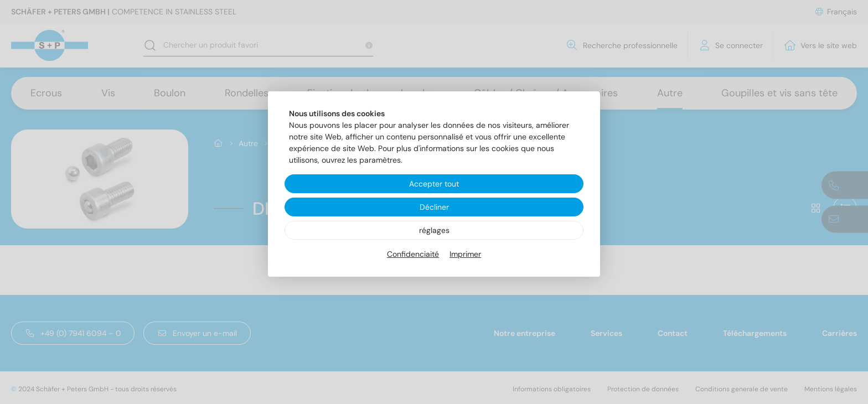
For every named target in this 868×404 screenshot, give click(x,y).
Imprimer (465, 254)
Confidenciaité (413, 254)
